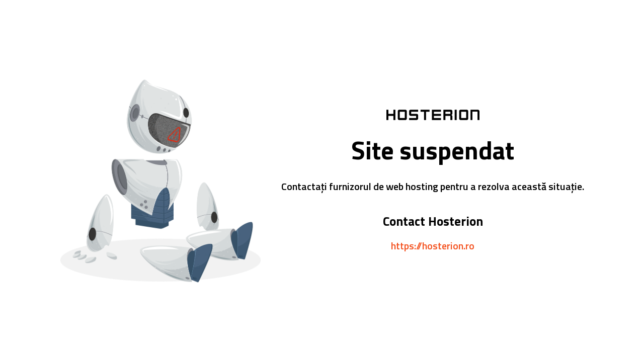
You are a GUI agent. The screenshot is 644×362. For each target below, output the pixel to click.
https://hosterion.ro (433, 246)
